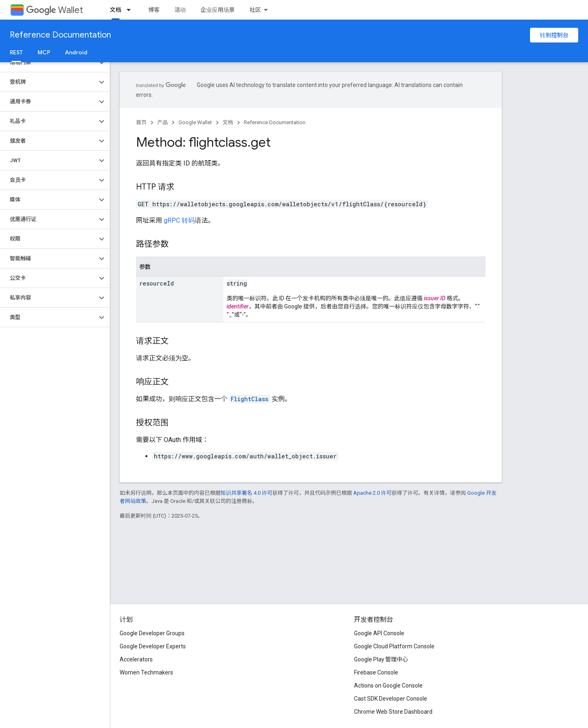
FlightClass (249, 399)
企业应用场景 (218, 10)
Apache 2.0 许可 (372, 493)
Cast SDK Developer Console (391, 699)
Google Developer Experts (153, 646)
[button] (48, 63)
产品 (163, 122)
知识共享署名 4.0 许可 (246, 493)
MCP (44, 52)
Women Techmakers (146, 672)
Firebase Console (376, 672)
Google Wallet (195, 122)
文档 (228, 122)
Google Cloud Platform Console (394, 646)
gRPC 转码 (179, 220)
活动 (180, 10)
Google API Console (379, 633)
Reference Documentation (60, 35)
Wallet (55, 10)
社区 (255, 10)
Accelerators (136, 659)
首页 (141, 122)
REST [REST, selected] (16, 52)
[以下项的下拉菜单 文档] (131, 10)
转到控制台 (554, 35)
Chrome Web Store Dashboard (393, 712)
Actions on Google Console (388, 686)
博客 (154, 10)
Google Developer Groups (152, 633)
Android (76, 52)
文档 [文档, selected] (116, 10)
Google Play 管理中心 (381, 659)
